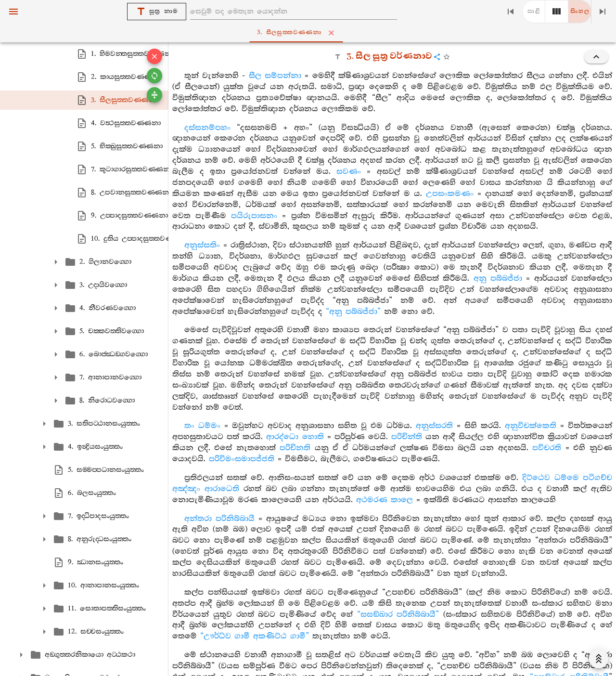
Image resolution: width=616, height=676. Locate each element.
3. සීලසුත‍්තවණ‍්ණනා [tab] (310, 33)
